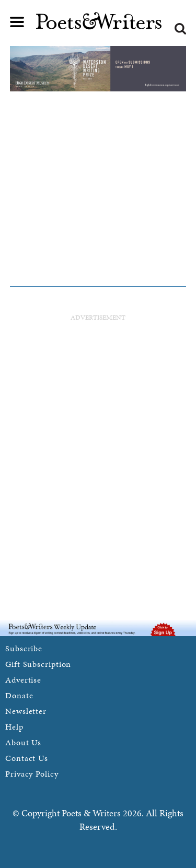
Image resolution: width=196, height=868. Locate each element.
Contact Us (27, 758)
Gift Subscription (38, 664)
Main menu (17, 22)
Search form (180, 29)
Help (14, 727)
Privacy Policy (32, 774)
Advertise (23, 680)
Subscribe (24, 648)
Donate (19, 695)
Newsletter (26, 711)
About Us (23, 742)
